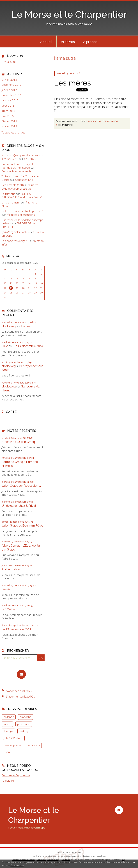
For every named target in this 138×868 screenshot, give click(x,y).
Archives (68, 42)
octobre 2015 (10, 100)
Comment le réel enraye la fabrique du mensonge (18, 166)
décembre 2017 (12, 85)
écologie (8, 731)
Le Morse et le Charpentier (69, 14)
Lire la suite (9, 62)
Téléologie (8, 781)
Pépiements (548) (13, 185)
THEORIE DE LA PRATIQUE (18, 225)
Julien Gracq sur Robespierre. (21, 486)
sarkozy (24, 731)
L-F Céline (8, 609)
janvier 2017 (9, 90)
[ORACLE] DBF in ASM (15, 232)
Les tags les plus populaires (94, 856)
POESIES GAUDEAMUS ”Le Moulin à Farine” (22, 196)
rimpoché (26, 717)
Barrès (26, 326)
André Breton (11, 569)
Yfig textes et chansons (21, 215)
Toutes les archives (13, 132)
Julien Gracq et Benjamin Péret (22, 525)
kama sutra (33, 745)
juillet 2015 (8, 111)
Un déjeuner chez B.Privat (19, 506)
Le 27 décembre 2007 (29, 346)
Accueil (46, 42)
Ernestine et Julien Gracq (18, 442)
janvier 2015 (9, 126)
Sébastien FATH (25, 180)
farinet (7, 724)
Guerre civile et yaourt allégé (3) (20, 187)
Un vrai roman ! (11, 202)
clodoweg (9, 326)
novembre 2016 (12, 95)
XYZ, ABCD (30, 159)
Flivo (5, 346)
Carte (11, 412)
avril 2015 (8, 116)
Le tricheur (8, 194)
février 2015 (9, 121)
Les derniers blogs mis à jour (44, 856)
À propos (90, 42)
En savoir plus (17, 865)
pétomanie (24, 724)
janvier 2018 (9, 80)
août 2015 (8, 106)
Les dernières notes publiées (70, 856)
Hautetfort (77, 852)
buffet (7, 752)
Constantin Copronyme (16, 775)
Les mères (72, 83)
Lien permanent (66, 121)
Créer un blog (63, 852)
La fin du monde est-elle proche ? (22, 211)
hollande (9, 717)
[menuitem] (46, 41)
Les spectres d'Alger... (15, 241)
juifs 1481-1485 (13, 738)
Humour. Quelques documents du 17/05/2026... (23, 157)
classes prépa (12, 745)
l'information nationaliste (17, 171)
